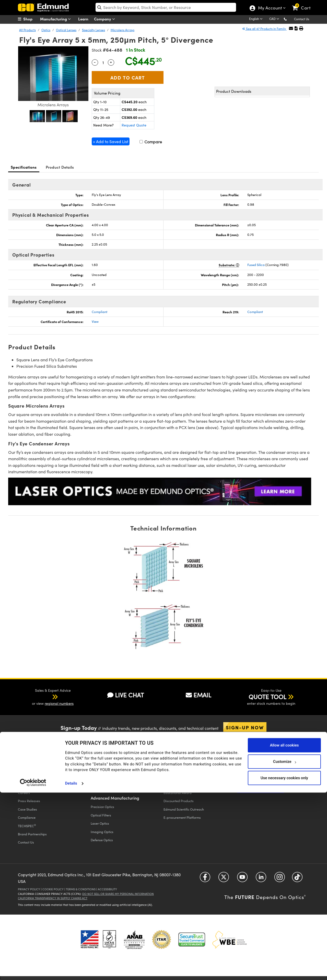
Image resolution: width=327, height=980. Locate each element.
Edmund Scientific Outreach (184, 809)
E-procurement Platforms (182, 817)
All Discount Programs (180, 759)
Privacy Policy (29, 889)
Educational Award (178, 793)
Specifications (24, 167)
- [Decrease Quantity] (95, 62)
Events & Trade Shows (34, 776)
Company (106, 19)
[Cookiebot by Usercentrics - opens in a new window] (33, 970)
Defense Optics (102, 840)
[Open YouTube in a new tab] (242, 879)
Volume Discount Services (182, 776)
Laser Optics (100, 823)
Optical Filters (101, 815)
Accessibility (107, 889)
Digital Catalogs (248, 768)
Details (71, 971)
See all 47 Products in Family (264, 29)
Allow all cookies (284, 932)
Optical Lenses (66, 30)
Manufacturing (57, 19)
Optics (46, 30)
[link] (304, 4)
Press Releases (29, 801)
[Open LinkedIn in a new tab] (261, 879)
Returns (96, 768)
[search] (166, 7)
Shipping (97, 759)
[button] (289, 19)
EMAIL (198, 695)
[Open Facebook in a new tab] (205, 879)
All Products (27, 30)
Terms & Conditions (81, 889)
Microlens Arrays (122, 30)
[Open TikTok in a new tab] (297, 879)
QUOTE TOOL (267, 697)
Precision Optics (102, 807)
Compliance (27, 817)
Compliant (100, 312)
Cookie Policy (53, 889)
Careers (24, 793)
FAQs (95, 776)
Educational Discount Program (186, 784)
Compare (151, 142)
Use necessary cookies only (284, 965)
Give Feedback (102, 784)
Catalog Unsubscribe (252, 776)
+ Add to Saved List (111, 141)
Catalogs (245, 759)
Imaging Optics (102, 832)
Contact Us (302, 19)
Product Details (60, 167)
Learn (83, 19)
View (95, 321)
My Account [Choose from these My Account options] (270, 8)
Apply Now (258, 789)
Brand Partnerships (32, 834)
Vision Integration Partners (183, 768)
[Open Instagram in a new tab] (280, 879)
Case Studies (27, 809)
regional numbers (59, 703)
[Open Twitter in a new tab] (224, 879)
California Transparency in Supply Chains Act (53, 898)
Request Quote (134, 125)
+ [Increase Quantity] (111, 62)
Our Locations (28, 784)
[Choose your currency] (275, 19)
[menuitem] (31, 19)
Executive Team (29, 768)
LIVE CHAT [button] (126, 695)
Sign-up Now (245, 727)
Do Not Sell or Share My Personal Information (118, 894)
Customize (284, 949)
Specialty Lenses (94, 30)
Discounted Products (179, 801)
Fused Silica (256, 265)
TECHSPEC (27, 826)
